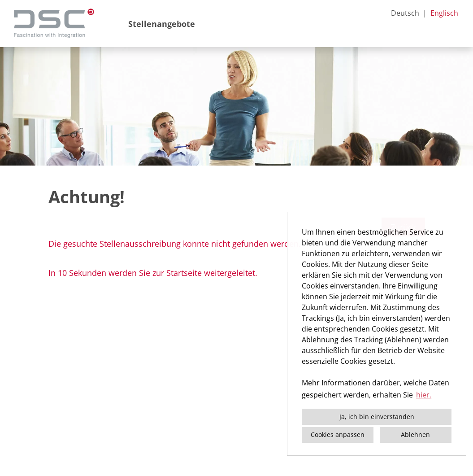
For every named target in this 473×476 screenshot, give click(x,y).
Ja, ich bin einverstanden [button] (377, 417)
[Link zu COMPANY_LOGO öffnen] (54, 24)
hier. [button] (424, 395)
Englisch (444, 13)
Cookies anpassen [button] (338, 435)
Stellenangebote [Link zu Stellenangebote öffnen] (162, 24)
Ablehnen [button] (415, 435)
